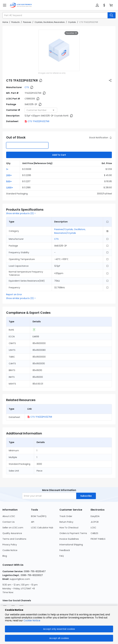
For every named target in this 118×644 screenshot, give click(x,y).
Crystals (72, 22)
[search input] (55, 15)
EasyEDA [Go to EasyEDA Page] (95, 516)
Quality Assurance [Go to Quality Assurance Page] (12, 533)
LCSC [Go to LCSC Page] (93, 528)
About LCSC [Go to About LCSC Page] (9, 516)
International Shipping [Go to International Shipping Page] (71, 545)
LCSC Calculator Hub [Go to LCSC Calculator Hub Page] (42, 528)
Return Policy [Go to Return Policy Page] (66, 522)
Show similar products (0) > (21, 213)
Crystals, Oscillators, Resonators (50, 22)
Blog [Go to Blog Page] (5, 556)
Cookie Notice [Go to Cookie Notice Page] (10, 550)
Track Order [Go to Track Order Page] (66, 516)
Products (16, 22)
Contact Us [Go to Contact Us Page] (9, 522)
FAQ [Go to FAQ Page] (62, 556)
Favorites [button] (71, 33)
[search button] (112, 15)
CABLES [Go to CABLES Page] (94, 533)
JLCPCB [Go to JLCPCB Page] (95, 522)
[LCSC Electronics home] (21, 5)
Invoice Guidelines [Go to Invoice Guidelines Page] (69, 539)
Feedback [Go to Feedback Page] (65, 550)
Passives (27, 22)
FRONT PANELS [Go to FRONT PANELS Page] (98, 539)
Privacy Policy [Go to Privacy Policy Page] (10, 545)
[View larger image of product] (59, 50)
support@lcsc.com (20, 579)
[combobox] (41, 110)
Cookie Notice (32, 620)
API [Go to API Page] (33, 522)
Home (5, 22)
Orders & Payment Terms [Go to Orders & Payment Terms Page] (73, 533)
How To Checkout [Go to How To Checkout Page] (69, 528)
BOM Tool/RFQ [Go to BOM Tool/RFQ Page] (39, 516)
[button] (97, 5)
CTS (27, 87)
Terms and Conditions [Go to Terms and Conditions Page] (14, 539)
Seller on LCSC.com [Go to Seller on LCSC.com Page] (13, 528)
